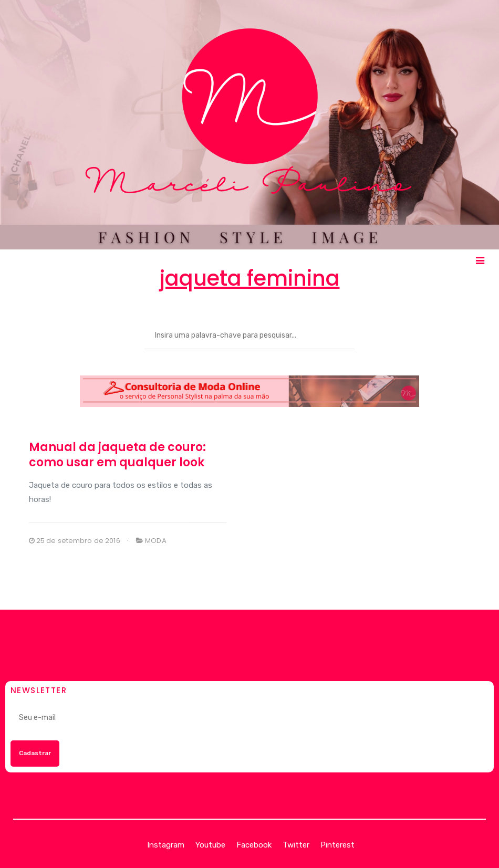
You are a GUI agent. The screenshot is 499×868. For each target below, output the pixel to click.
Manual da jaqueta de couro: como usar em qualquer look (117, 455)
